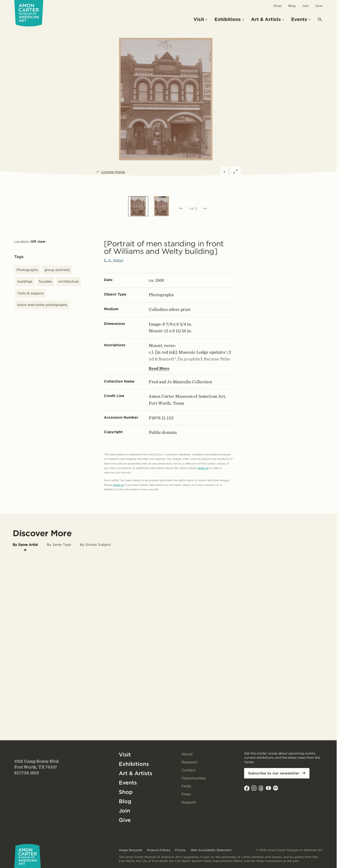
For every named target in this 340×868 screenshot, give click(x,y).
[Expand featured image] (236, 172)
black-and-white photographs (42, 305)
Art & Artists (136, 773)
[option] (138, 206)
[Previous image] (181, 209)
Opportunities (194, 778)
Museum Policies (159, 850)
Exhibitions (134, 764)
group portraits (57, 270)
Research (190, 762)
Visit (125, 755)
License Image (110, 172)
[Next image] (205, 209)
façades (45, 281)
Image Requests (130, 850)
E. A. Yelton (114, 260)
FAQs (186, 786)
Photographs (27, 270)
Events (128, 783)
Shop (278, 6)
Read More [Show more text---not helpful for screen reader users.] (159, 368)
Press (186, 794)
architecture (69, 281)
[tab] (25, 545)
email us (203, 468)
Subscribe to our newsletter (274, 773)
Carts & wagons (30, 293)
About (187, 754)
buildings (25, 281)
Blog (292, 6)
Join (305, 6)
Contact (188, 770)
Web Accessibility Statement (211, 850)
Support (189, 802)
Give (319, 6)
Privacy (180, 850)
